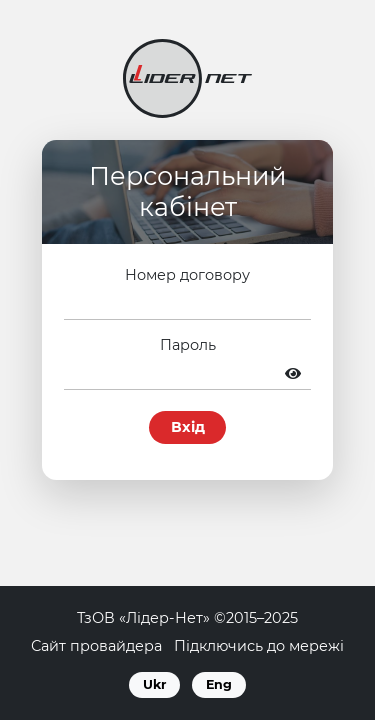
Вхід (188, 427)
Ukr (154, 684)
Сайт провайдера (96, 646)
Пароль (188, 345)
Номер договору (187, 275)
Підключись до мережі (259, 646)
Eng (219, 684)
